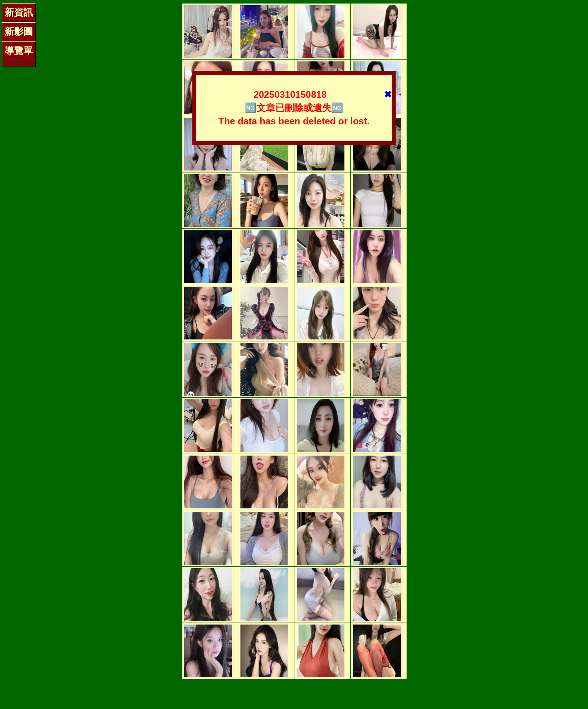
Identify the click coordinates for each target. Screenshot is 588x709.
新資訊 (19, 12)
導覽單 (19, 51)
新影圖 (19, 31)
